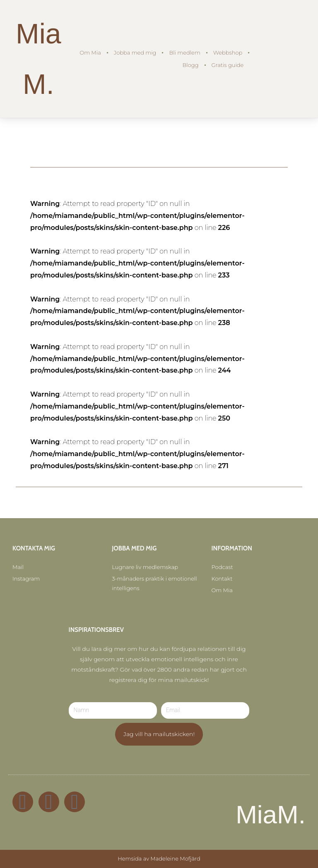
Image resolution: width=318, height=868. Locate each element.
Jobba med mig (135, 53)
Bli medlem (184, 53)
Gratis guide (228, 65)
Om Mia (90, 53)
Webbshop (228, 53)
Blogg (191, 65)
